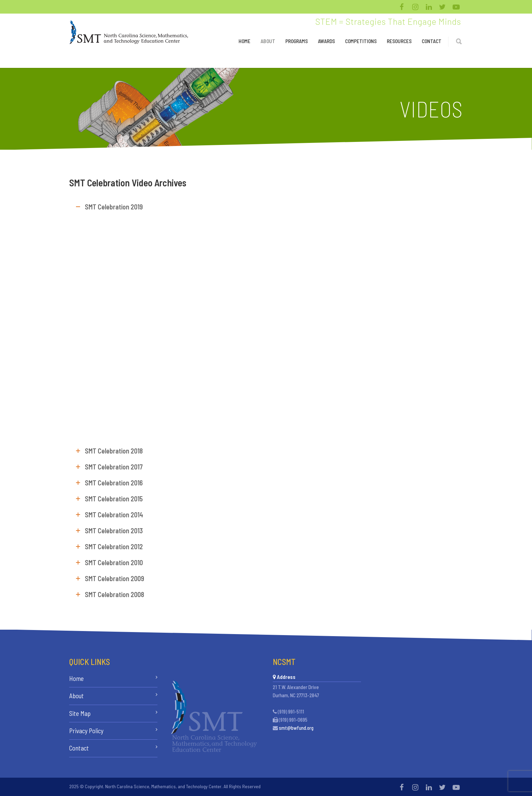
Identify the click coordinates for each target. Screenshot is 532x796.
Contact (432, 41)
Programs (297, 41)
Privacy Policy (86, 731)
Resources (399, 41)
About (268, 41)
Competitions (361, 41)
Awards (326, 41)
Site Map (80, 713)
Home (244, 41)
